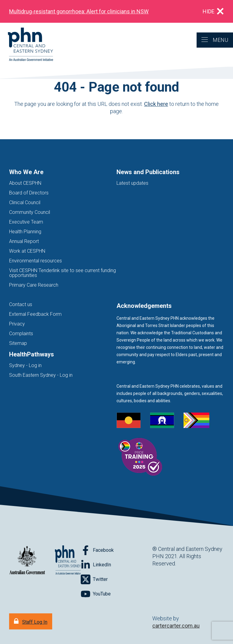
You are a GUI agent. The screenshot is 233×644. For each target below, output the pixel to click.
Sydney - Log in (25, 365)
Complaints (21, 334)
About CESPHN (25, 183)
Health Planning (25, 232)
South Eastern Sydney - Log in (41, 375)
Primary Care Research (34, 285)
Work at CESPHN (27, 251)
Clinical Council (25, 202)
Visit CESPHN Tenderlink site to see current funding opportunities (62, 273)
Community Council (30, 212)
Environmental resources (35, 261)
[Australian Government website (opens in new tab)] (27, 560)
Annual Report (24, 241)
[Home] (27, 45)
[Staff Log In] (31, 621)
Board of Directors (29, 193)
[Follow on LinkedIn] (96, 565)
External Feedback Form (35, 314)
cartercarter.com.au (176, 626)
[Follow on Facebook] (97, 550)
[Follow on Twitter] (94, 579)
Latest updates (132, 183)
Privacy (17, 324)
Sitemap (18, 343)
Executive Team (26, 222)
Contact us (21, 304)
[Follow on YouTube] (96, 594)
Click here (156, 104)
